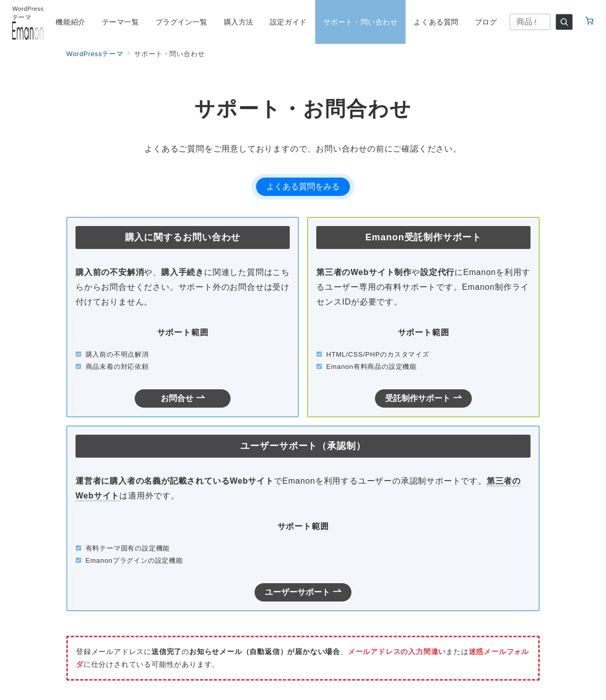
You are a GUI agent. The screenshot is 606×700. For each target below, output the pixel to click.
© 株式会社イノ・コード (303, 686)
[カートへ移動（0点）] (589, 22)
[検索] (564, 22)
